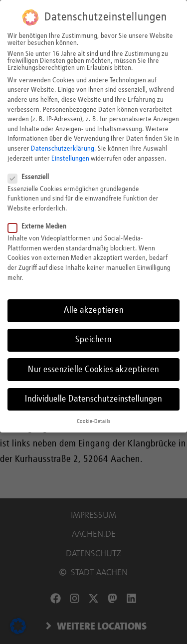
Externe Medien (40, 225)
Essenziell (31, 176)
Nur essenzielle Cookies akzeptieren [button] (93, 368)
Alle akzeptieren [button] (94, 309)
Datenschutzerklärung (63, 148)
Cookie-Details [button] (93, 421)
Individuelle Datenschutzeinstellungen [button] (93, 398)
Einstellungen (70, 157)
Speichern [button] (93, 339)
